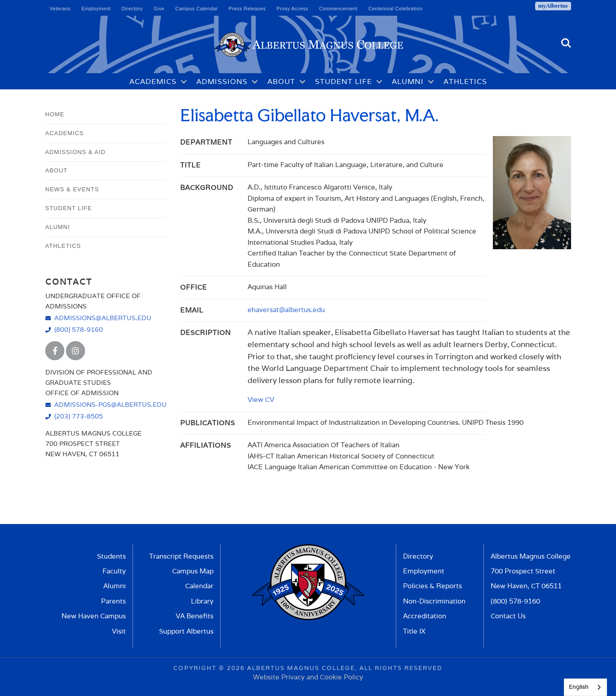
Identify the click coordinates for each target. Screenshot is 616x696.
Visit (119, 631)
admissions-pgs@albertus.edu (111, 404)
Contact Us (508, 616)
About (281, 81)
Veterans (60, 9)
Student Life (343, 81)
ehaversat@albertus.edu (286, 309)
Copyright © (199, 668)
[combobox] (585, 687)
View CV (261, 399)
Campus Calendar (197, 9)
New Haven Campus (94, 616)
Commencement (338, 9)
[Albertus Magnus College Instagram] (75, 351)
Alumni (408, 81)
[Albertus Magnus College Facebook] (55, 351)
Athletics (465, 81)
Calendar (199, 586)
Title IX (414, 631)
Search (566, 43)
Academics (153, 81)
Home (55, 114)
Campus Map (193, 571)
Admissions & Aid (75, 152)
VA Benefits (195, 616)
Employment (96, 9)
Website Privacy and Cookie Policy (308, 677)
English (579, 687)
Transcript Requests (181, 556)
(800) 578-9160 (79, 329)
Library (202, 601)
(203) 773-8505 (79, 416)
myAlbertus (553, 6)
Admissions (222, 81)
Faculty (114, 571)
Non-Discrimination (434, 601)
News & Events (72, 189)
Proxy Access (292, 9)
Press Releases (247, 9)
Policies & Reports (432, 586)
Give (159, 9)
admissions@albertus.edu (103, 318)
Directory (132, 9)
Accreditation (425, 616)
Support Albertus (186, 631)
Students (111, 556)
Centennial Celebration (396, 9)
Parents (113, 601)
